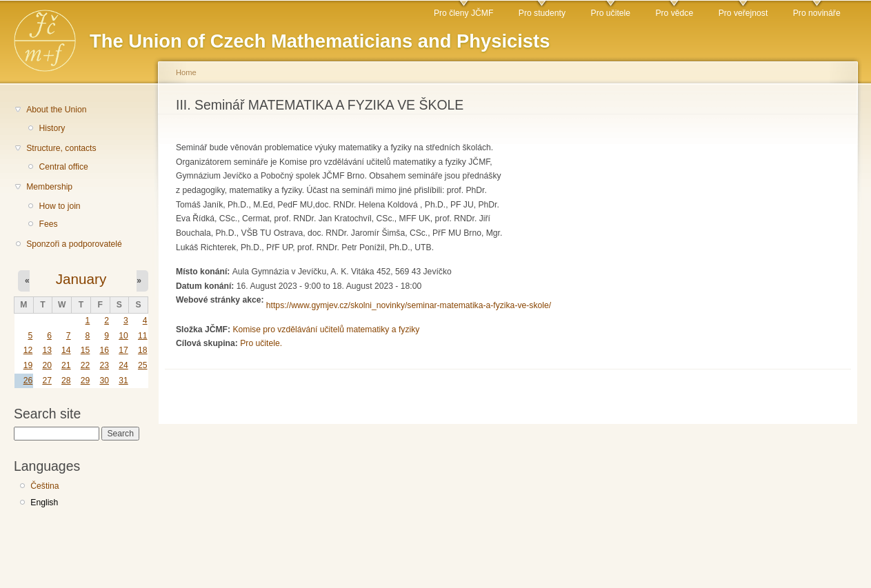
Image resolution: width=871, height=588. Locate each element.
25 (143, 365)
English (44, 503)
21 (66, 365)
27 (47, 381)
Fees (48, 224)
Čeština (44, 486)
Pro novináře (817, 13)
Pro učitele (611, 13)
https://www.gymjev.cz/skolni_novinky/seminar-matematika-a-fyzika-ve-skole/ (409, 305)
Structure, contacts (61, 148)
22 (86, 365)
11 (143, 336)
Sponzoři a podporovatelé (74, 244)
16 (104, 350)
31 (123, 381)
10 (123, 336)
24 (123, 365)
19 (28, 365)
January (81, 279)
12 (28, 350)
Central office (63, 167)
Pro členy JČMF (463, 13)
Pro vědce (674, 13)
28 (66, 381)
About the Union (56, 110)
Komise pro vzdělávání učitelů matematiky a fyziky (326, 330)
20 (47, 365)
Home (186, 72)
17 (123, 350)
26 (28, 381)
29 (86, 381)
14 (66, 350)
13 (47, 350)
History (52, 128)
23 (104, 365)
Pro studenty (542, 13)
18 (143, 350)
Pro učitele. (261, 343)
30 (104, 381)
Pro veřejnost (743, 13)
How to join (59, 206)
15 (86, 350)
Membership (49, 187)
